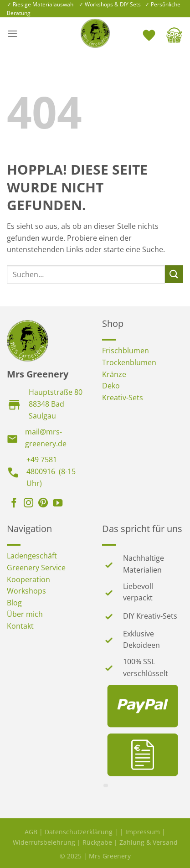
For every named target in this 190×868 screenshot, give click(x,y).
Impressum (143, 832)
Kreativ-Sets (123, 398)
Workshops (26, 591)
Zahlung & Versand (149, 842)
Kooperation (28, 579)
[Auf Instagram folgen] (28, 504)
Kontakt (20, 626)
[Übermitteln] (174, 274)
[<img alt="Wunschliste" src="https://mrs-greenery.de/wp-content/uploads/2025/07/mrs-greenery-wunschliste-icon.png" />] (150, 33)
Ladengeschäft (32, 556)
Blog (14, 603)
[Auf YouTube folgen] (58, 504)
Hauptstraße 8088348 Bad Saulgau (56, 404)
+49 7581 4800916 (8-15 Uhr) (51, 471)
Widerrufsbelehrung (44, 842)
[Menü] (12, 34)
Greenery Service (36, 568)
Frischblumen (126, 351)
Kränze (114, 374)
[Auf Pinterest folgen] (43, 504)
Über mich (25, 614)
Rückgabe (97, 842)
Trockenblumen (129, 362)
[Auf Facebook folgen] (14, 504)
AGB (31, 832)
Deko (111, 386)
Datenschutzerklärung (79, 832)
